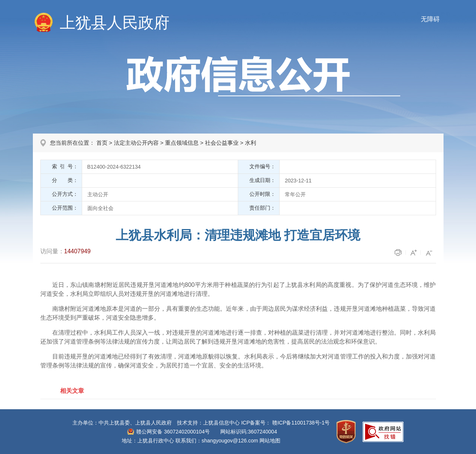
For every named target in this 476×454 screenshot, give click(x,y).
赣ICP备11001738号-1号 (301, 423)
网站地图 (270, 441)
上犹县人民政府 (115, 23)
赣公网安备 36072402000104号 (173, 432)
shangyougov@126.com (230, 441)
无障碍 (430, 19)
